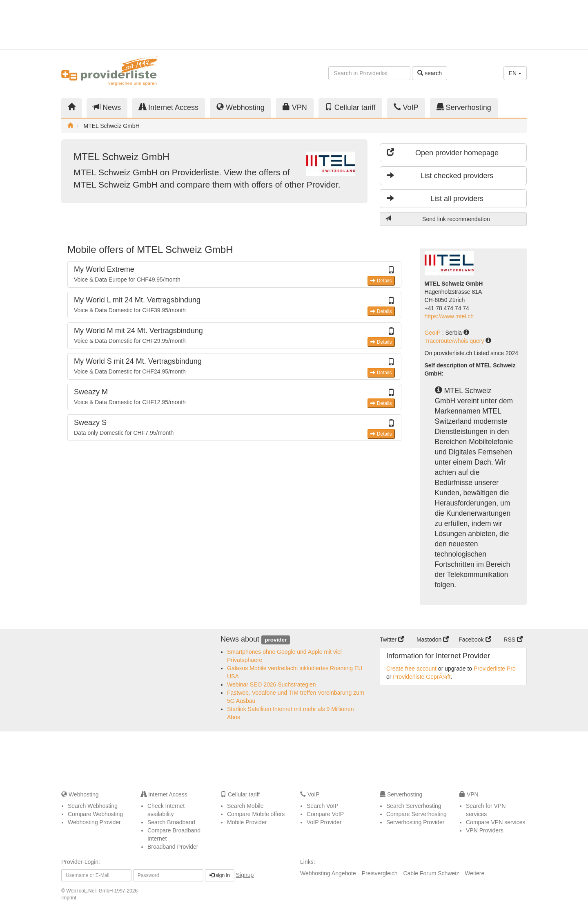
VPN (295, 107)
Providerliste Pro (495, 669)
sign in (220, 875)
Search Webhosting (93, 806)
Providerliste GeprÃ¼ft (422, 677)
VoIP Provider (324, 822)
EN (515, 73)
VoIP (406, 107)
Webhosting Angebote (328, 873)
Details (381, 281)
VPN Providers (485, 830)
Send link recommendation (438, 219)
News (107, 107)
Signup (245, 875)
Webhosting (241, 107)
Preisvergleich (380, 873)
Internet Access (169, 107)
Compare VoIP (325, 814)
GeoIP (433, 333)
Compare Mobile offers (256, 814)
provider (276, 640)
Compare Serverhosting (416, 814)
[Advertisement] (453, 25)
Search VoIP (323, 806)
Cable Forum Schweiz (431, 873)
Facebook (475, 640)
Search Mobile (245, 806)
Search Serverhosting (414, 806)
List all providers (435, 198)
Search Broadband (171, 822)
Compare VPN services (496, 822)
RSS (513, 640)
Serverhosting (464, 107)
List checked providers (440, 176)
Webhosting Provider (94, 822)
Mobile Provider (247, 822)
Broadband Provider (173, 847)
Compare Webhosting (95, 814)
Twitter (392, 640)
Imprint (69, 898)
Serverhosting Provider (415, 822)
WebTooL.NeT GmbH (90, 891)
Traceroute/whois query (455, 341)
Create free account (411, 669)
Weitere (474, 873)
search (430, 73)
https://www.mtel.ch (449, 316)
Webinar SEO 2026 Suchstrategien (272, 684)
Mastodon (433, 640)
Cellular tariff (350, 107)
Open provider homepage (443, 153)
